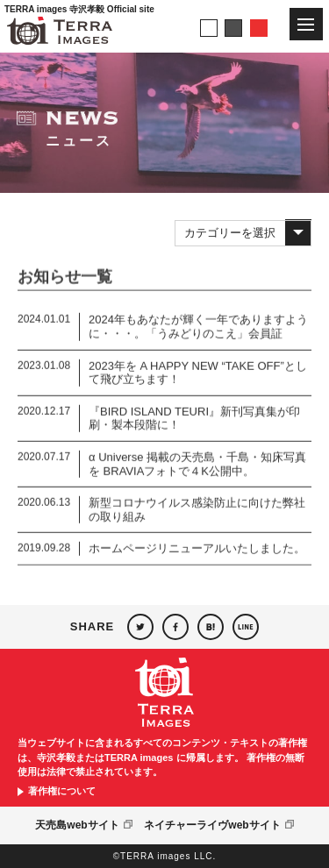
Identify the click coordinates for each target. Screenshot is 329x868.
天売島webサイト (77, 825)
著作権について (62, 791)
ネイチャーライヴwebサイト (212, 825)
